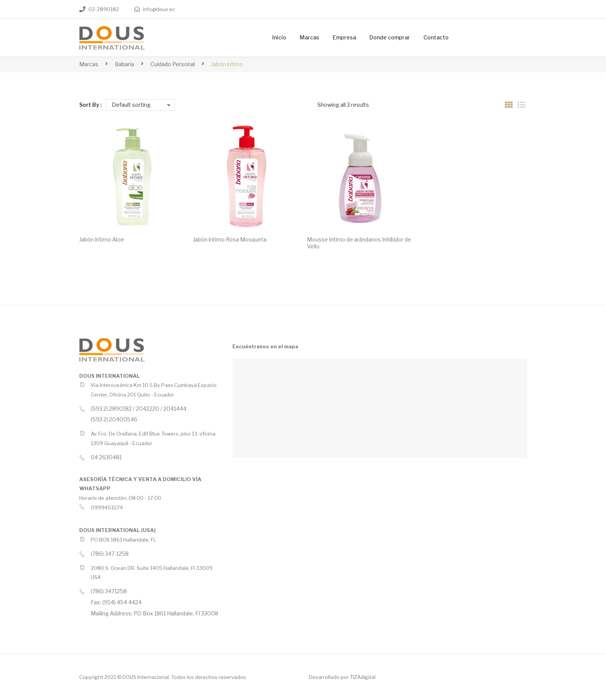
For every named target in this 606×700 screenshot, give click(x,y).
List (521, 105)
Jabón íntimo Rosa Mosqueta (230, 239)
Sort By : (91, 105)
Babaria (124, 64)
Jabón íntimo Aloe (102, 239)
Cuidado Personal (173, 64)
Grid (509, 105)
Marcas (89, 64)
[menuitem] (279, 38)
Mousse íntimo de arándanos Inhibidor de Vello (359, 243)
